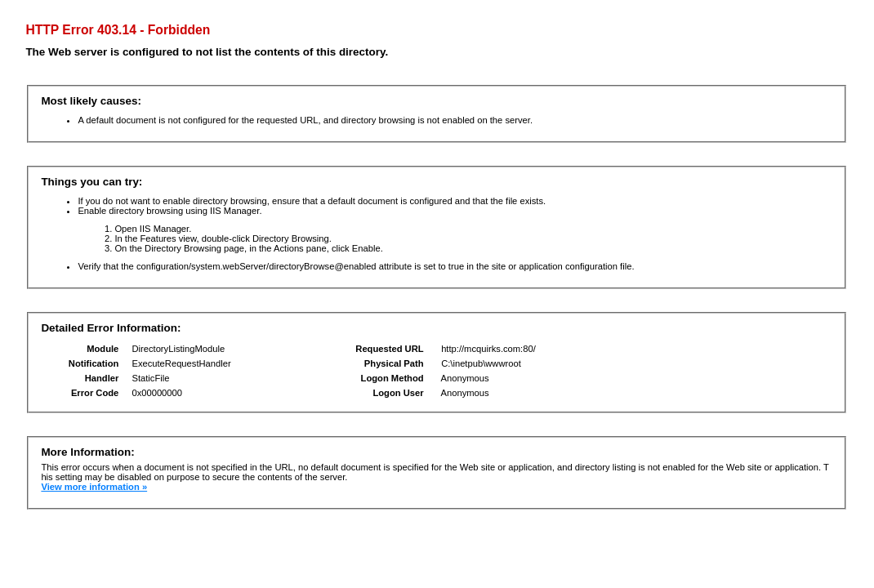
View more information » (94, 487)
